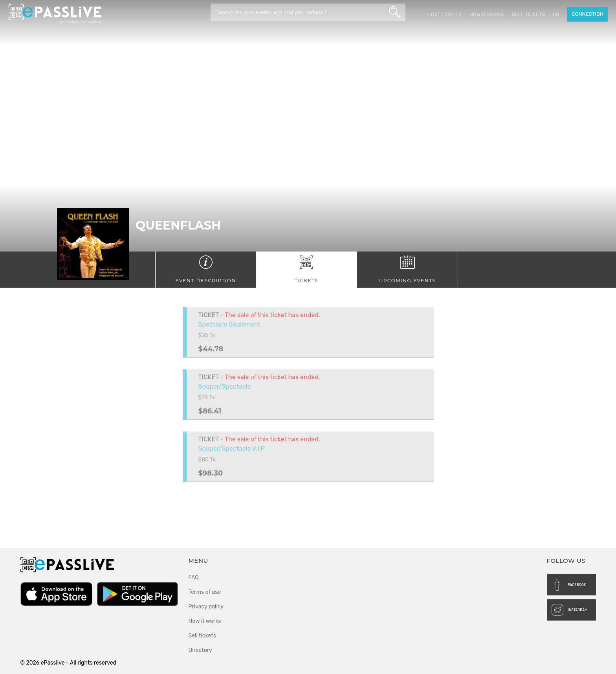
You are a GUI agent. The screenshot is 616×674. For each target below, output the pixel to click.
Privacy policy (206, 607)
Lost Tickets (445, 14)
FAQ (194, 578)
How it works (486, 14)
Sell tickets (528, 14)
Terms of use (205, 592)
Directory (200, 650)
